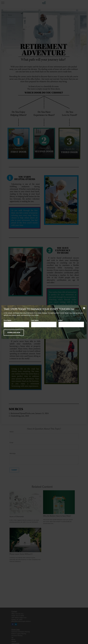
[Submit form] (14, 333)
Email (60, 320)
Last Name (35, 320)
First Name (7, 320)
